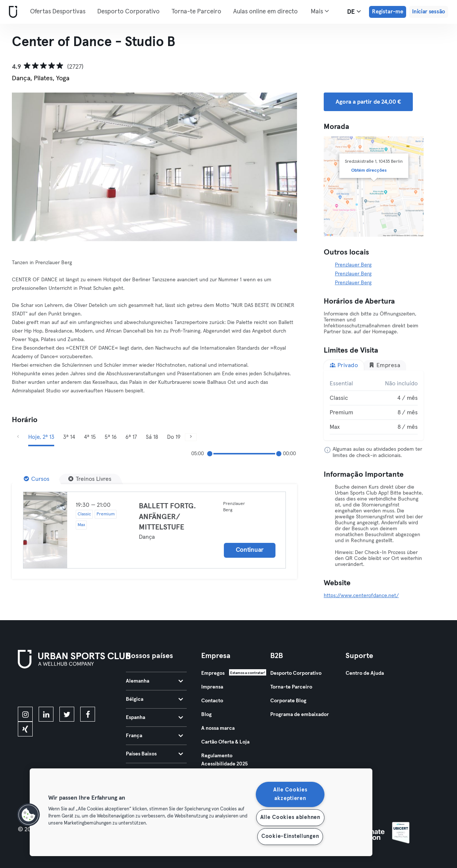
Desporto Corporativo (128, 12)
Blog (206, 715)
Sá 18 (152, 437)
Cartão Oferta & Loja (225, 742)
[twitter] (67, 714)
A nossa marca (218, 728)
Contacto (212, 701)
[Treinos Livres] (90, 479)
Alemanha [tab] (154, 681)
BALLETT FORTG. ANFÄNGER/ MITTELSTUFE (167, 517)
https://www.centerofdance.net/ (361, 596)
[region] (201, 812)
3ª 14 (69, 437)
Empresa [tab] (384, 365)
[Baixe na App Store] (43, 689)
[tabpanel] (374, 405)
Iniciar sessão (429, 12)
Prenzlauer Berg (353, 265)
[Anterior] (18, 437)
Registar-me (388, 12)
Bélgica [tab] (154, 699)
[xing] (25, 729)
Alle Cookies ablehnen (290, 817)
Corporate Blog (288, 701)
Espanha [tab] (154, 718)
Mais (320, 11)
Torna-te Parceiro (196, 12)
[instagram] (25, 714)
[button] (29, 815)
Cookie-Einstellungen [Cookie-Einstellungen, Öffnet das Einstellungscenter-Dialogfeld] (290, 836)
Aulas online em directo (265, 12)
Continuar (250, 550)
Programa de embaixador (300, 715)
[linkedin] (46, 714)
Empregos (213, 673)
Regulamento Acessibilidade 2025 (224, 760)
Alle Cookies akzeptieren (290, 794)
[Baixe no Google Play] (97, 689)
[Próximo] (191, 437)
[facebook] (88, 714)
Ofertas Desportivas (58, 12)
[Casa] (12, 12)
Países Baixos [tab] (154, 754)
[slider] (210, 454)
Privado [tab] (344, 365)
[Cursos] (37, 479)
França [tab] (154, 736)
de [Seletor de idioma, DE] (354, 12)
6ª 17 (131, 437)
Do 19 (174, 437)
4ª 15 (90, 437)
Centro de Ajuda (365, 673)
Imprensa (212, 687)
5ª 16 (111, 437)
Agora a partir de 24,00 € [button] (368, 102)
